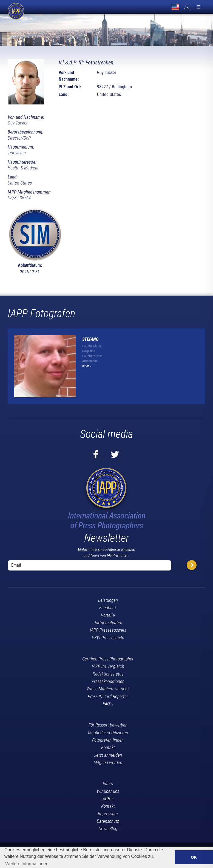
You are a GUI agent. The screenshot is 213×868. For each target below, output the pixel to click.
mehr (87, 366)
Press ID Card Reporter (108, 696)
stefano (90, 339)
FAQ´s (108, 704)
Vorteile (108, 615)
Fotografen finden (108, 740)
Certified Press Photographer (108, 659)
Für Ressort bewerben (108, 725)
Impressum (108, 814)
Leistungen (108, 600)
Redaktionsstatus (108, 674)
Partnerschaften (108, 623)
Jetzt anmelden (108, 755)
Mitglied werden (108, 762)
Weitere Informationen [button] (27, 864)
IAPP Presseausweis (108, 630)
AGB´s (108, 799)
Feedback (108, 608)
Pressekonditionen (108, 681)
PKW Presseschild (108, 638)
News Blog (108, 829)
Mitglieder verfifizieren (108, 733)
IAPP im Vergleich (108, 666)
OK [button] (194, 857)
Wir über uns (108, 791)
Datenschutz (108, 821)
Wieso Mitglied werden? (108, 689)
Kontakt (108, 747)
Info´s (108, 784)
